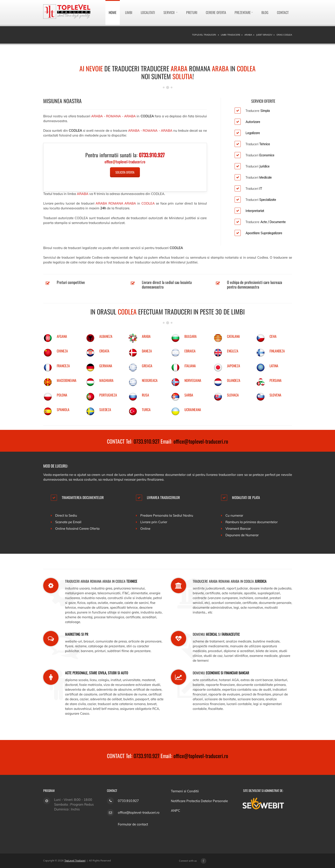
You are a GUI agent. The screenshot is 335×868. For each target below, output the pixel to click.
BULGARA (191, 336)
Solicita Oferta (125, 172)
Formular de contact (133, 824)
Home (113, 12)
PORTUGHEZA (108, 395)
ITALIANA (190, 366)
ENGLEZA (233, 351)
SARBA (189, 395)
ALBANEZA (106, 336)
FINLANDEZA (277, 351)
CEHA (273, 336)
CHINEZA (62, 351)
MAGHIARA (106, 380)
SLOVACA (233, 395)
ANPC (175, 811)
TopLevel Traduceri (75, 861)
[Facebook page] (204, 861)
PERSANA (276, 380)
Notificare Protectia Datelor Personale (199, 801)
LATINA (274, 366)
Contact (283, 12)
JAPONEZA (234, 366)
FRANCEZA (63, 366)
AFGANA (62, 336)
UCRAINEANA (193, 410)
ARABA (146, 336)
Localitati (148, 12)
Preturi (192, 12)
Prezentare (244, 12)
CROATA (104, 351)
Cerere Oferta (216, 12)
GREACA (147, 366)
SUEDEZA (105, 410)
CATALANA (233, 336)
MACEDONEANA (67, 380)
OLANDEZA (234, 380)
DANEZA (147, 351)
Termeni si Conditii (185, 791)
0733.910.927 (146, 441)
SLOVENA (275, 395)
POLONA (62, 395)
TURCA (146, 410)
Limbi (129, 12)
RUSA (145, 395)
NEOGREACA (150, 380)
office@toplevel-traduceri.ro (201, 441)
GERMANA (106, 366)
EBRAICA (190, 351)
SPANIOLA (63, 410)
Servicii (171, 12)
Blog (265, 12)
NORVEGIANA (193, 380)
